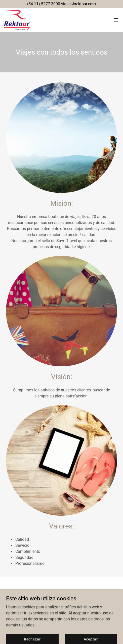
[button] (116, 20)
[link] (17, 20)
